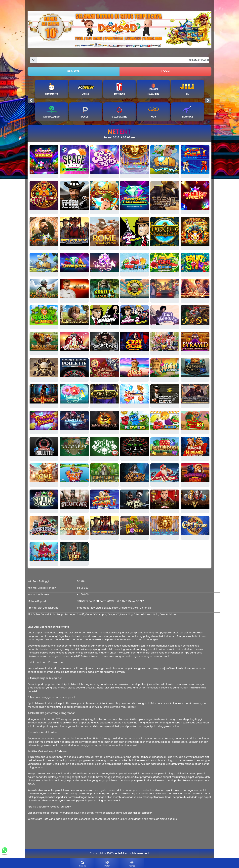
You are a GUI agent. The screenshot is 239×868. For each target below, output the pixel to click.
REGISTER (74, 71)
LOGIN (165, 71)
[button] (31, 100)
